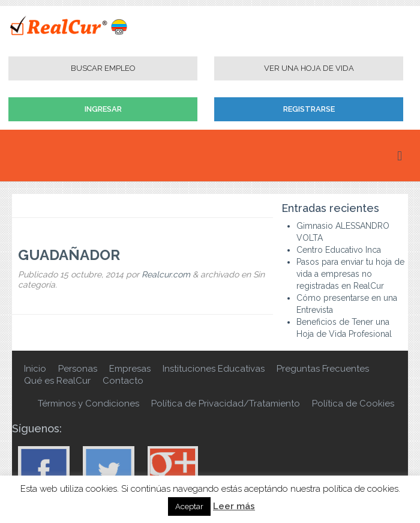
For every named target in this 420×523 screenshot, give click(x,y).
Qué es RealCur (57, 381)
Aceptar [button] (189, 506)
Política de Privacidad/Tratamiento (226, 404)
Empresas (130, 369)
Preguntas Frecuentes (323, 369)
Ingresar (103, 109)
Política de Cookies (353, 404)
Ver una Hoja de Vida (309, 68)
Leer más (234, 506)
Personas (78, 369)
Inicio (35, 369)
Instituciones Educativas (214, 369)
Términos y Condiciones (88, 404)
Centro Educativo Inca (339, 250)
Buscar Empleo (103, 68)
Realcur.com (166, 274)
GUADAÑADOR (69, 255)
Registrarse (309, 109)
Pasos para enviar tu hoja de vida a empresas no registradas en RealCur (350, 274)
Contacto (123, 381)
